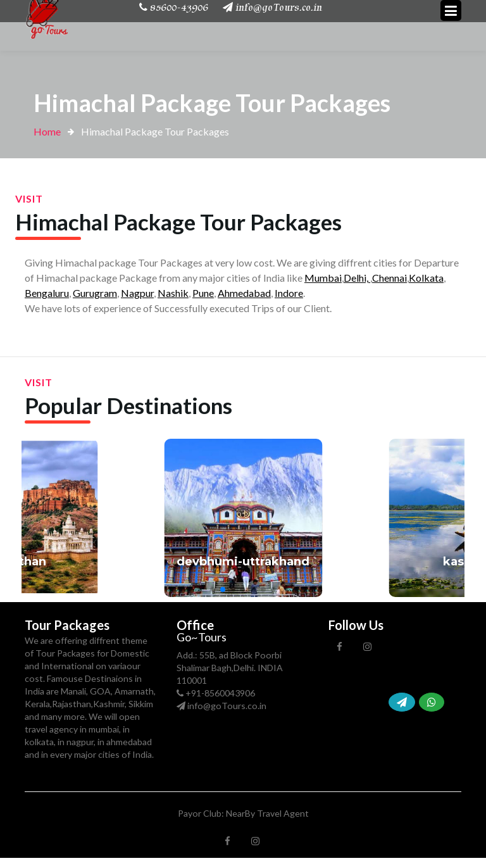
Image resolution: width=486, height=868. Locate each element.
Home (47, 131)
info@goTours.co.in (227, 706)
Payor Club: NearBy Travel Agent (243, 813)
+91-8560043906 (220, 693)
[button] (213, 589)
